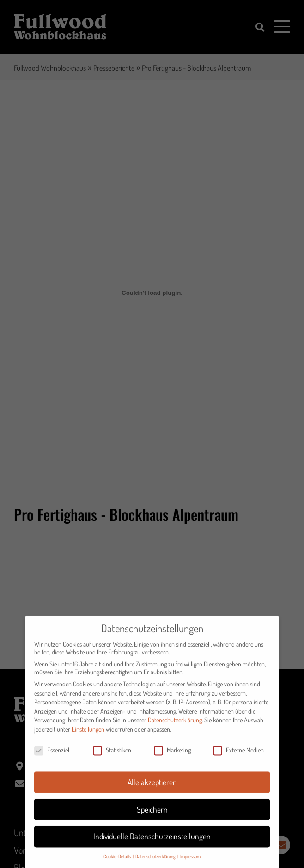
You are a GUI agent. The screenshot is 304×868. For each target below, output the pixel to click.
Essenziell (52, 756)
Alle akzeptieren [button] (152, 788)
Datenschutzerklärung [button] (156, 863)
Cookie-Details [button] (118, 863)
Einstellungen (88, 735)
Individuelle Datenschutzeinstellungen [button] (152, 843)
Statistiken (112, 756)
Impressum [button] (190, 863)
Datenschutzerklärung (175, 726)
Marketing (172, 756)
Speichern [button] (152, 815)
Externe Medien (238, 756)
